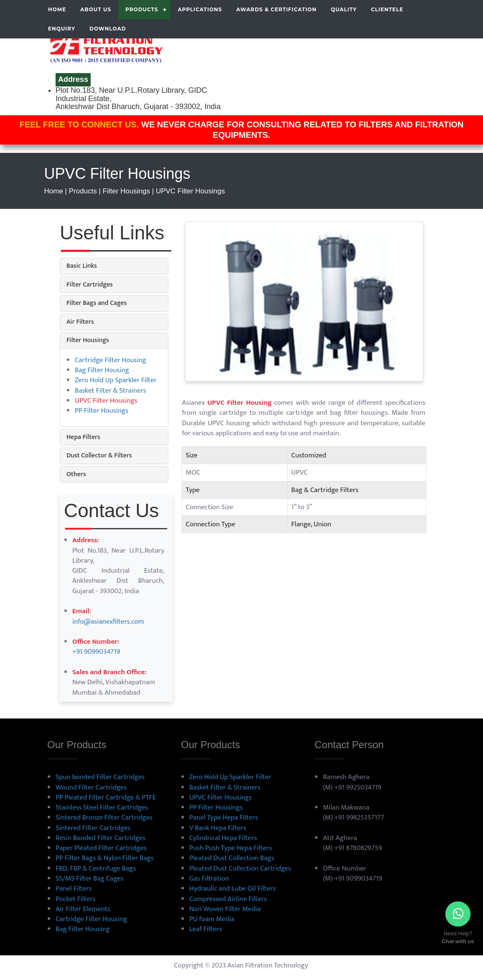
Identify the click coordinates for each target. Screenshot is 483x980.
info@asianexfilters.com (108, 622)
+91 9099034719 (96, 652)
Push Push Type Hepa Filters (231, 848)
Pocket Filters (76, 899)
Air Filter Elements (83, 909)
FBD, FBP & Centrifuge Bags (96, 868)
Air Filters (80, 322)
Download (108, 29)
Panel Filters (74, 889)
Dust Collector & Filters (99, 456)
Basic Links (82, 266)
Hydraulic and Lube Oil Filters (233, 889)
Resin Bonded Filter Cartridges (100, 838)
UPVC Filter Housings (221, 797)
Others (76, 474)
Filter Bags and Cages (97, 303)
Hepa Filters (83, 437)
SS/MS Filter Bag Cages (90, 878)
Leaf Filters (206, 929)
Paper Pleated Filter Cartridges (101, 848)
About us (96, 9)
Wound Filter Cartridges (91, 787)
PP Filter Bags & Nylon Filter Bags (105, 858)
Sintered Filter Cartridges (93, 828)
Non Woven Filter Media (225, 909)
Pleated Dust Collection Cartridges (240, 868)
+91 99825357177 (359, 818)
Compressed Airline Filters (228, 899)
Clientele (387, 9)
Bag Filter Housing (102, 370)
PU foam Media (212, 919)
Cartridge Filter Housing (111, 360)
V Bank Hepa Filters (218, 828)
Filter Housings (88, 340)
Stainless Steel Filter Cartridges (102, 807)
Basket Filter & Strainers (111, 391)
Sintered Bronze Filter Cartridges (104, 818)
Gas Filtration (209, 878)
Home (57, 9)
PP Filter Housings (102, 411)
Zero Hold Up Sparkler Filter (116, 380)
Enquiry (62, 29)
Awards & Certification (276, 9)
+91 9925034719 (358, 787)
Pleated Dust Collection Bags (232, 858)
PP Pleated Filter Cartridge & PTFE (106, 797)
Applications (200, 9)
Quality (344, 9)
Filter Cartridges (90, 285)
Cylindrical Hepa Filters (223, 838)
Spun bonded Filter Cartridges (100, 777)
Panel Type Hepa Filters (224, 818)
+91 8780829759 (358, 848)
